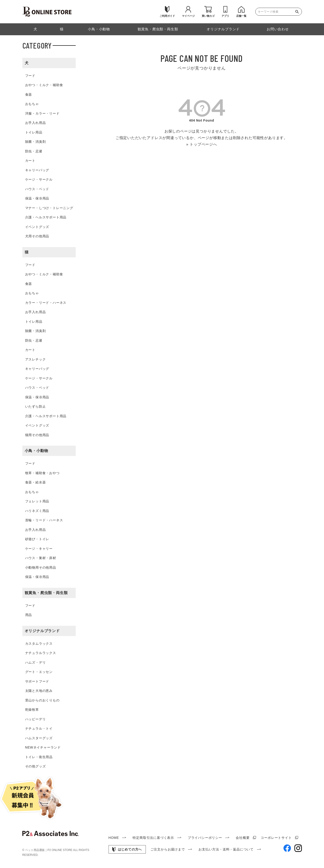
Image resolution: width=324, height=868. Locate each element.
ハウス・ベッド (37, 189)
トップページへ (203, 144)
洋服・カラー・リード (42, 113)
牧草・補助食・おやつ (42, 473)
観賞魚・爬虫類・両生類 (46, 593)
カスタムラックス (39, 644)
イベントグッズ (37, 227)
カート (30, 161)
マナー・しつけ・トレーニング (49, 208)
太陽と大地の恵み (39, 691)
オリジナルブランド (42, 631)
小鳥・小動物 (36, 451)
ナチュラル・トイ (39, 728)
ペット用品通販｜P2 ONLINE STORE (49, 850)
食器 (29, 94)
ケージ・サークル (39, 179)
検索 (298, 12)
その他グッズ (36, 766)
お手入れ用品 (36, 123)
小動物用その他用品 (41, 567)
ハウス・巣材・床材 (41, 558)
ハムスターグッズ (39, 738)
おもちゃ (32, 104)
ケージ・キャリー (39, 549)
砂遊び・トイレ (37, 539)
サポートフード (37, 681)
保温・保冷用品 (37, 198)
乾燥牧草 (32, 710)
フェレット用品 (37, 501)
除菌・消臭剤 (36, 142)
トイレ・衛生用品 (39, 757)
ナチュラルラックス (41, 653)
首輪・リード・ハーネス (44, 520)
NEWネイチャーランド (43, 747)
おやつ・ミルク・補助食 (44, 85)
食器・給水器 (36, 482)
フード (30, 76)
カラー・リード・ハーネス (46, 303)
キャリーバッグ (37, 170)
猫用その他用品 (37, 435)
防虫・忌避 (34, 151)
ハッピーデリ (36, 719)
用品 (29, 615)
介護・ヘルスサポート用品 (46, 217)
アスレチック (36, 359)
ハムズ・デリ (36, 662)
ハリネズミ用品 (37, 511)
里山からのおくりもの (42, 700)
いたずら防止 (36, 406)
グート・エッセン (39, 672)
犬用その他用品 (37, 236)
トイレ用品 (34, 132)
